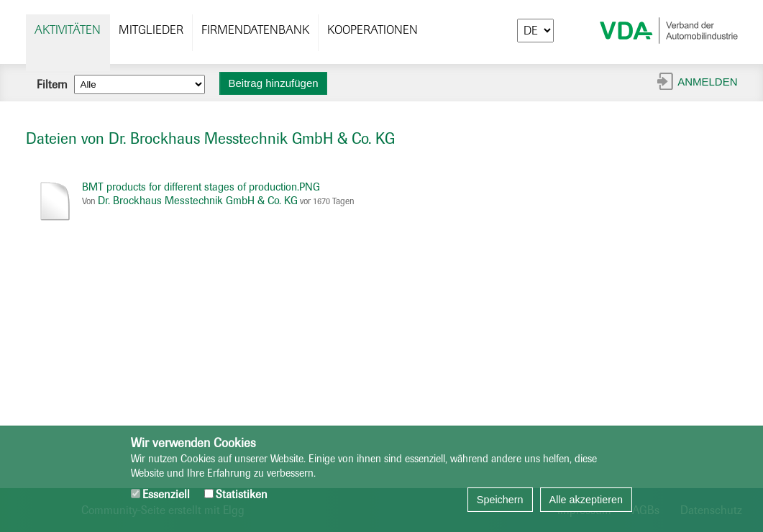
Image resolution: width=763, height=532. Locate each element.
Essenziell (160, 494)
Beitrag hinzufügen (274, 83)
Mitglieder (151, 30)
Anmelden (707, 82)
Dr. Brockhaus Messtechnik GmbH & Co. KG (198, 201)
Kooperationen (373, 30)
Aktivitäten (68, 30)
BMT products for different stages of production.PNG (201, 187)
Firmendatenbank (255, 30)
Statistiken (236, 494)
